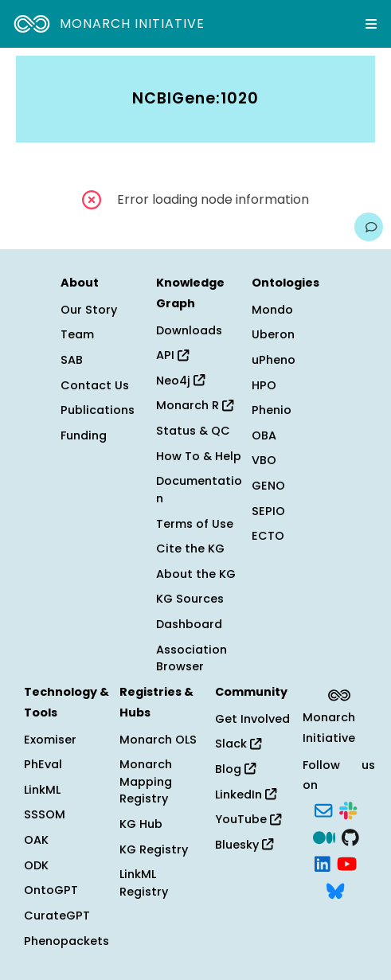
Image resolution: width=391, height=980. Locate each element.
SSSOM (45, 814)
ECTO (268, 536)
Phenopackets (66, 941)
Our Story (89, 310)
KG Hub (141, 824)
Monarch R (195, 405)
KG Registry (154, 849)
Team (77, 334)
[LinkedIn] (323, 863)
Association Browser (192, 658)
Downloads (189, 330)
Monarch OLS (158, 740)
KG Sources (190, 599)
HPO (264, 385)
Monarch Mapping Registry (146, 781)
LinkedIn (246, 795)
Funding (84, 435)
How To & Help (199, 456)
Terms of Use (195, 524)
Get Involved (252, 719)
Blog (235, 769)
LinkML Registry (144, 883)
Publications (98, 410)
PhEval (43, 764)
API (172, 355)
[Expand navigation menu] (371, 24)
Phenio (272, 410)
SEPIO (268, 511)
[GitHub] (350, 836)
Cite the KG (190, 549)
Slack (238, 744)
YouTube (248, 819)
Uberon (273, 334)
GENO (268, 486)
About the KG (196, 574)
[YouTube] (347, 863)
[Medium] (324, 836)
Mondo (272, 310)
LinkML (42, 790)
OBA (264, 435)
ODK (36, 865)
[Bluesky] (335, 889)
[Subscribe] (323, 809)
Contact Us (95, 385)
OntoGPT (51, 890)
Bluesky (244, 845)
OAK (36, 840)
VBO (264, 460)
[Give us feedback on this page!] (369, 227)
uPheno (274, 360)
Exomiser (50, 740)
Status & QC (193, 431)
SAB (72, 360)
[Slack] (348, 809)
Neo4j (180, 381)
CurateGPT (57, 916)
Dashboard (189, 624)
